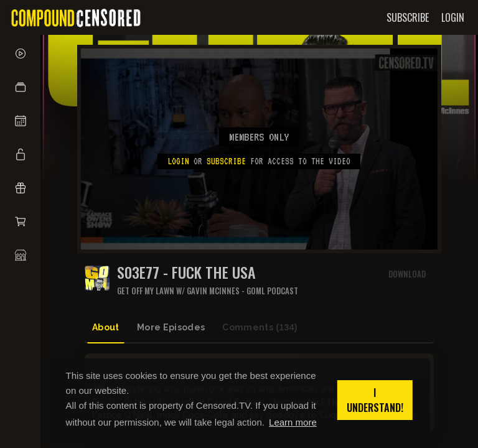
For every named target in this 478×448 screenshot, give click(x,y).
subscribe (226, 161)
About (106, 327)
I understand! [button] (375, 400)
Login (178, 161)
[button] (20, 87)
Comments (260, 328)
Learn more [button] (293, 422)
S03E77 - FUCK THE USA (186, 272)
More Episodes (171, 327)
